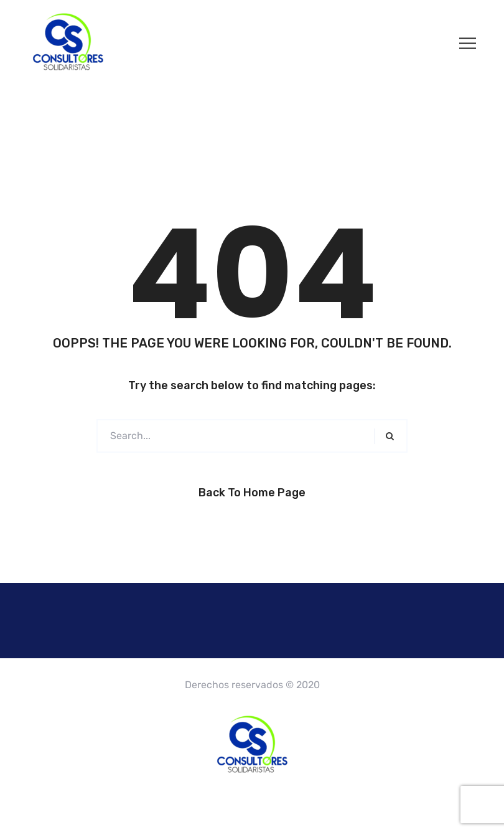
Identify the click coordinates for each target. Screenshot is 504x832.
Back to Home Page (252, 493)
